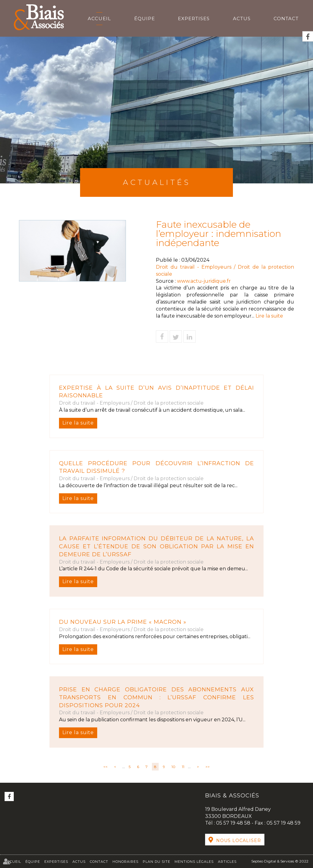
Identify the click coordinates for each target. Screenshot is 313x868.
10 (173, 767)
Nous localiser (239, 840)
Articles (227, 862)
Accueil (99, 18)
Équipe (145, 18)
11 (183, 767)
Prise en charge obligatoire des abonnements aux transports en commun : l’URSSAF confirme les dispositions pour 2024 (156, 697)
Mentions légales (194, 862)
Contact (286, 18)
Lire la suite (78, 423)
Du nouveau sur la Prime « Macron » (123, 622)
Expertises (194, 18)
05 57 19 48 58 (234, 823)
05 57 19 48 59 (284, 823)
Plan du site (156, 862)
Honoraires (125, 862)
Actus (242, 18)
